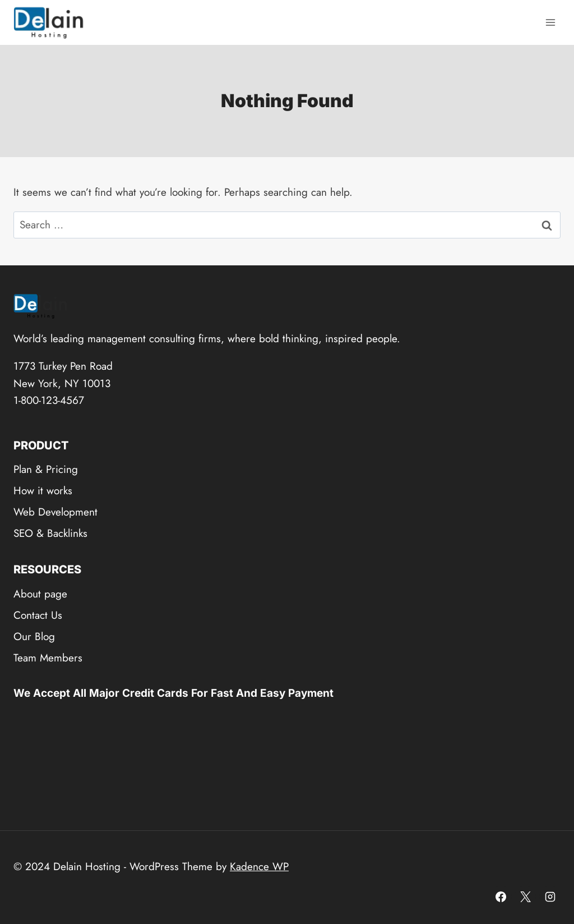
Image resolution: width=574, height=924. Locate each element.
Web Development (55, 512)
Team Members (48, 658)
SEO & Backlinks (50, 533)
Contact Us (38, 615)
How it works (43, 491)
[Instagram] (550, 897)
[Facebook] (501, 897)
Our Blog (34, 636)
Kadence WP (259, 866)
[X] (525, 897)
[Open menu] (550, 22)
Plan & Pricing (46, 469)
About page (40, 594)
